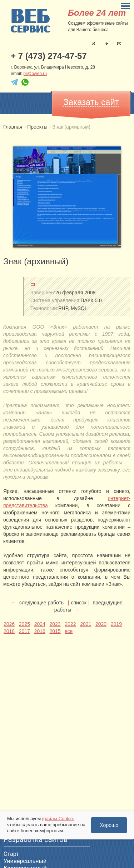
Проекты (37, 127)
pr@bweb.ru (35, 74)
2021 (86, 624)
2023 (55, 624)
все (69, 631)
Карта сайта (106, 43)
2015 (55, 631)
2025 (24, 624)
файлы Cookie (58, 819)
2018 (9, 631)
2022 (70, 624)
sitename (31, 21)
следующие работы (42, 603)
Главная (93, 43)
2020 (101, 624)
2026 (9, 624)
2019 (116, 624)
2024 (40, 624)
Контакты (119, 43)
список (78, 603)
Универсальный (25, 861)
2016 (40, 631)
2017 (24, 631)
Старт (11, 854)
